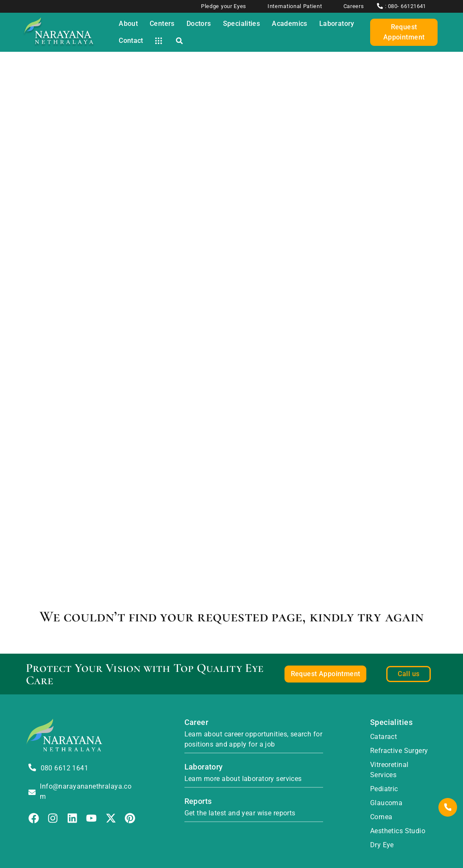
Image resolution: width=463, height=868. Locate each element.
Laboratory (204, 767)
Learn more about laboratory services (243, 779)
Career (197, 722)
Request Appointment (404, 32)
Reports (198, 801)
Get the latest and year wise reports (240, 813)
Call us (409, 674)
